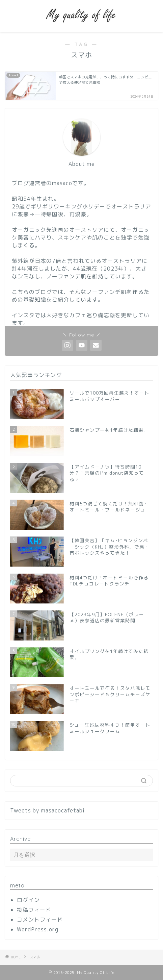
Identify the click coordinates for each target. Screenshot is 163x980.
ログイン (28, 900)
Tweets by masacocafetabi (47, 810)
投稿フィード (34, 910)
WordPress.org (38, 929)
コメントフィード (40, 920)
